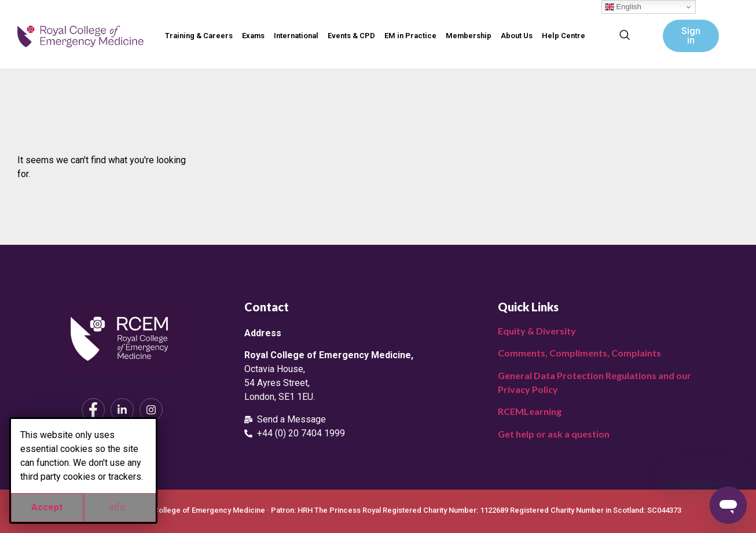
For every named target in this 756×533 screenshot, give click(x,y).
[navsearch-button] (625, 36)
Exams (253, 36)
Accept (47, 507)
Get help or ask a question (554, 434)
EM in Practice (410, 36)
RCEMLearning (530, 411)
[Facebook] (93, 410)
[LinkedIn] (122, 410)
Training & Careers (199, 36)
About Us (517, 36)
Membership (469, 36)
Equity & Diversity (537, 331)
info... (120, 507)
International (296, 36)
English (623, 7)
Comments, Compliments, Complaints (579, 353)
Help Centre (564, 36)
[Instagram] (151, 410)
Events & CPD (351, 36)
